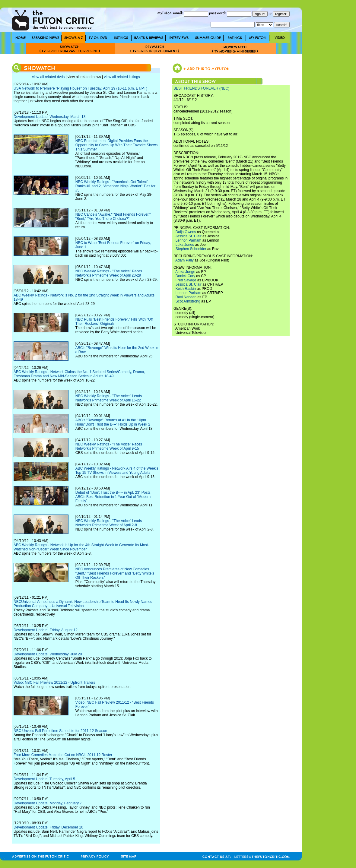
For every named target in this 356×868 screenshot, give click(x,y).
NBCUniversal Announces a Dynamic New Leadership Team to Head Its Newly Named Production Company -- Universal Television (83, 604)
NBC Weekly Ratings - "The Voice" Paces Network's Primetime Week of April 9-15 (109, 446)
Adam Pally (184, 260)
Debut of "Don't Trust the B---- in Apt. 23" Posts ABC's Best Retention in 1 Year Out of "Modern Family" (113, 497)
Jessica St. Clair (189, 236)
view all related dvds (48, 77)
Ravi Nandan (186, 297)
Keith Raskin (186, 289)
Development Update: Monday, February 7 (48, 803)
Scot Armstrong (188, 301)
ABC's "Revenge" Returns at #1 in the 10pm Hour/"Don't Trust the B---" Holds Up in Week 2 (113, 422)
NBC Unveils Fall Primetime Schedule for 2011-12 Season (60, 731)
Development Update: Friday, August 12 (46, 630)
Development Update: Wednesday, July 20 (48, 654)
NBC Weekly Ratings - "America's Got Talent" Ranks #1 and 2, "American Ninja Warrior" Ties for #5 (116, 186)
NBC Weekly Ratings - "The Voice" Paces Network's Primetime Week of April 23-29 (109, 273)
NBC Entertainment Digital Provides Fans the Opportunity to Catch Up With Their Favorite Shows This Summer (117, 145)
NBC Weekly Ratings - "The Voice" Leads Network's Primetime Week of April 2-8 (109, 523)
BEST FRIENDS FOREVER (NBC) (201, 88)
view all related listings (122, 77)
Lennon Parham (188, 240)
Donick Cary (185, 276)
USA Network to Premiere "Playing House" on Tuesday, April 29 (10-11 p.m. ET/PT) (80, 88)
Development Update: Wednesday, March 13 (49, 117)
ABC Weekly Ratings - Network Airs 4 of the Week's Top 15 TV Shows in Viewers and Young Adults (117, 470)
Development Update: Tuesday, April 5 (44, 779)
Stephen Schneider (191, 249)
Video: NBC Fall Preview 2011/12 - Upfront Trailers (54, 683)
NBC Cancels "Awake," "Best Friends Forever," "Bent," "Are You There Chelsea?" (113, 217)
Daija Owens (186, 232)
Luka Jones (185, 245)
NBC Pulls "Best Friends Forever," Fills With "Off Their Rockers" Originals (114, 322)
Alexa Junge (185, 272)
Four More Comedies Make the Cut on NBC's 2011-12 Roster (63, 755)
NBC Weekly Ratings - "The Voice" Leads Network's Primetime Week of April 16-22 (109, 398)
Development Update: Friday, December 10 (48, 827)
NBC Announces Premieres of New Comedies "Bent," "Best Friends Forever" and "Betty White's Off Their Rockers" (115, 573)
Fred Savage (186, 280)
